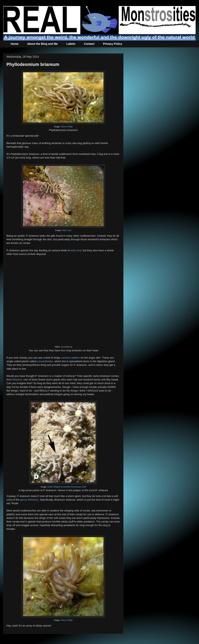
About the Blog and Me (42, 44)
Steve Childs (67, 127)
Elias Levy (67, 230)
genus (29, 500)
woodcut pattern (71, 358)
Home (15, 44)
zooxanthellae (45, 361)
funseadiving (66, 347)
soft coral (76, 250)
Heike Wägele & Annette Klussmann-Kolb (67, 487)
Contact (89, 44)
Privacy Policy (113, 44)
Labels (71, 44)
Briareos (17, 380)
